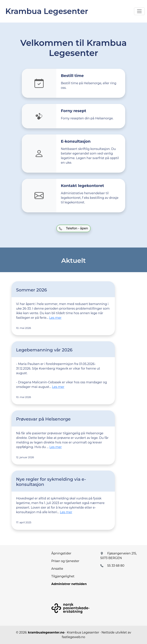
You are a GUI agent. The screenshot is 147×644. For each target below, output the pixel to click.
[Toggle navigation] (139, 11)
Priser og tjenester (65, 561)
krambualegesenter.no (46, 632)
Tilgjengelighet (63, 576)
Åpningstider (61, 553)
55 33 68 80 (116, 566)
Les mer (55, 318)
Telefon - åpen (73, 228)
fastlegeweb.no (73, 637)
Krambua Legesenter (47, 11)
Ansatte (57, 569)
